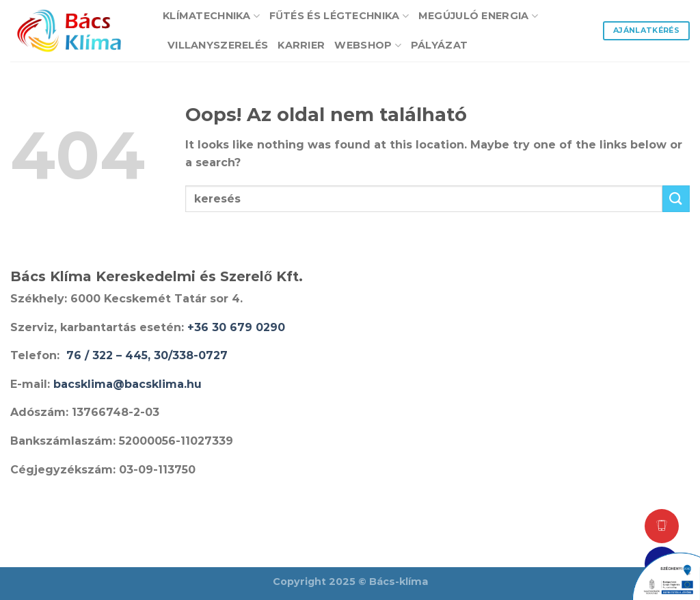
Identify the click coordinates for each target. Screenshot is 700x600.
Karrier (301, 45)
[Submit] (676, 199)
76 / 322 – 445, (110, 355)
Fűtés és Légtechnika (339, 16)
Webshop (368, 45)
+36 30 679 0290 (236, 327)
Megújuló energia (478, 16)
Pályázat (439, 45)
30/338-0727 (191, 355)
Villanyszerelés (218, 45)
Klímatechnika (211, 16)
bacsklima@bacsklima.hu (127, 384)
